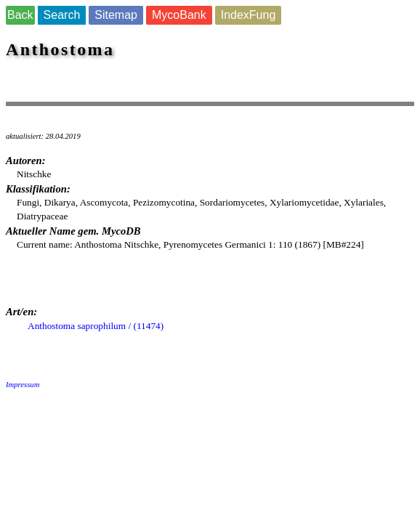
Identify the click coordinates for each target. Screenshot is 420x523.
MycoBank (179, 15)
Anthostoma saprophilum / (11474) (96, 326)
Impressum (23, 385)
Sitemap (116, 15)
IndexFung (249, 15)
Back (20, 15)
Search (62, 15)
